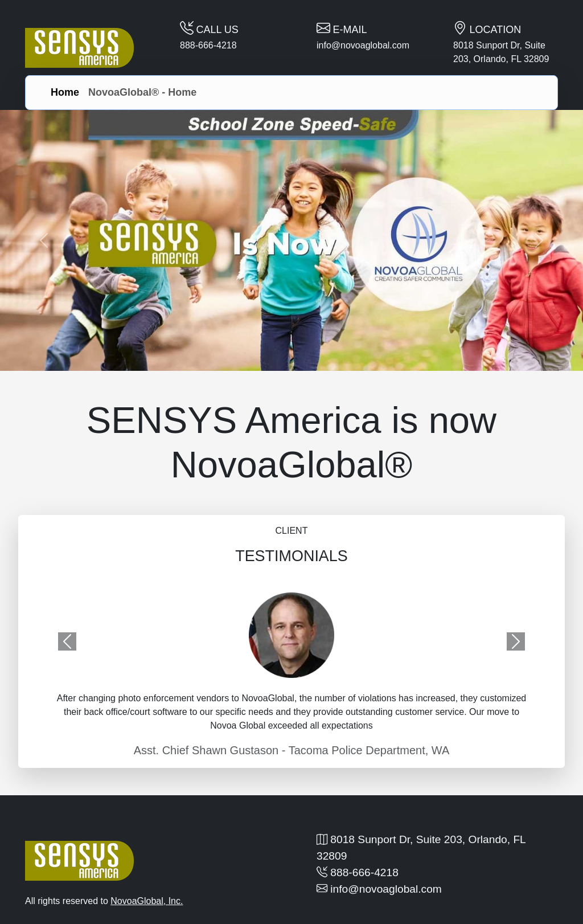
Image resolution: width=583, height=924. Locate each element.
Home (65, 92)
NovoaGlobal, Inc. (147, 901)
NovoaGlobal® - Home (142, 92)
